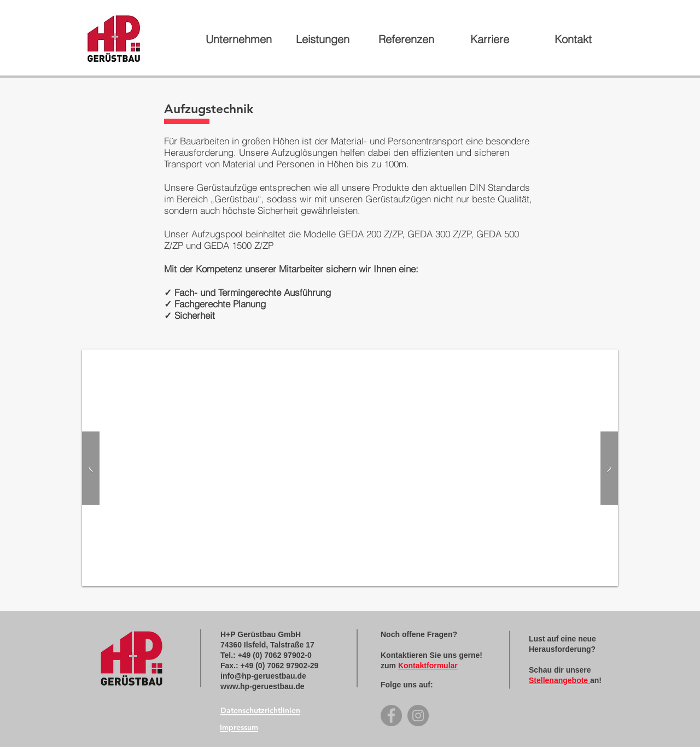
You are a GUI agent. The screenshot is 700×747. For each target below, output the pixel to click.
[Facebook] (391, 716)
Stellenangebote (559, 680)
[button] (350, 468)
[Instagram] (418, 716)
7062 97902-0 (288, 655)
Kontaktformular (428, 666)
